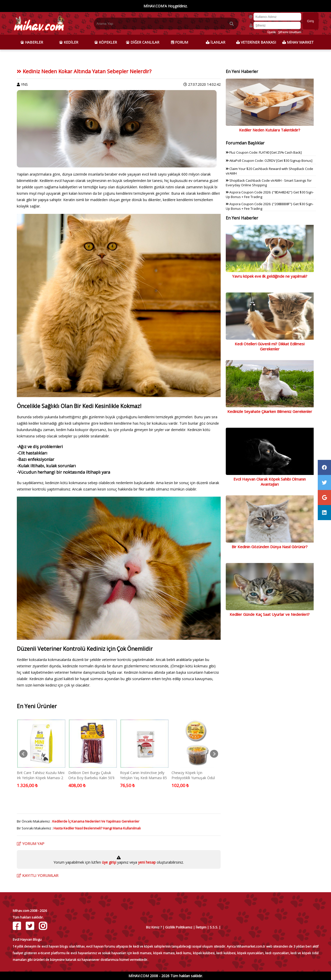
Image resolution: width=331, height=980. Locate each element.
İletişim (201, 927)
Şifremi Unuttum (290, 32)
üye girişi (110, 862)
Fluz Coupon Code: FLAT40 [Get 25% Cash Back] (264, 152)
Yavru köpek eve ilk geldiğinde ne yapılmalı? (270, 276)
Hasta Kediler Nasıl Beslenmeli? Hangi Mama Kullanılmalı (97, 828)
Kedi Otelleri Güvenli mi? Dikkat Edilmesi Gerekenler (270, 346)
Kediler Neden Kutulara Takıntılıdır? (270, 130)
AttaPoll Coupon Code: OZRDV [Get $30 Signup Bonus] (269, 161)
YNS (24, 84)
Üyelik (272, 32)
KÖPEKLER (106, 42)
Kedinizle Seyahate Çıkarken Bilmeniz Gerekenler (270, 411)
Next (214, 754)
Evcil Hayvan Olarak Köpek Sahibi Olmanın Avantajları (270, 482)
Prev (23, 754)
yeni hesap (146, 862)
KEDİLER (69, 42)
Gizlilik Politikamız (179, 927)
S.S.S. (214, 927)
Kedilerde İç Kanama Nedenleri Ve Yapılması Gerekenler (96, 821)
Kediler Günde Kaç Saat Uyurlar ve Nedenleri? (270, 614)
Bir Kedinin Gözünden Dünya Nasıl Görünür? (270, 547)
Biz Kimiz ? (154, 927)
